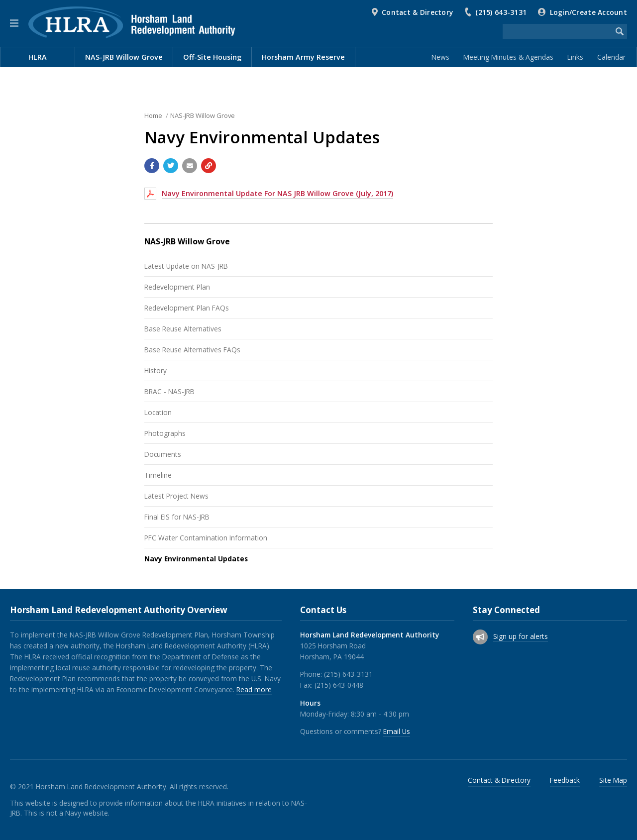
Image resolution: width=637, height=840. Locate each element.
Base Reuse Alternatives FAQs (192, 350)
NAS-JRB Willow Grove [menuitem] (124, 57)
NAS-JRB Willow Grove (203, 115)
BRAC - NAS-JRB (169, 391)
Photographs (165, 433)
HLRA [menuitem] (38, 57)
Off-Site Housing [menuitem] (212, 57)
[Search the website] (557, 31)
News (440, 57)
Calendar (611, 57)
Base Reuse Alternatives (183, 329)
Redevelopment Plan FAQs (187, 308)
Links (575, 57)
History (156, 370)
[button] (14, 23)
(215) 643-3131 (501, 12)
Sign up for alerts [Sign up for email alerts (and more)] (521, 636)
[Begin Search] (620, 31)
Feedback (565, 780)
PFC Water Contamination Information (206, 538)
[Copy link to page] (209, 166)
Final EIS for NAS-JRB (177, 517)
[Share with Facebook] (152, 166)
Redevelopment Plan (177, 287)
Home (153, 115)
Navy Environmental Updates (196, 559)
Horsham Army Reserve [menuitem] (303, 57)
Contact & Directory (417, 12)
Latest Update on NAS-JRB (186, 266)
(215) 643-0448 (339, 685)
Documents (163, 454)
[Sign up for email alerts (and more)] (480, 637)
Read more (254, 689)
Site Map (613, 780)
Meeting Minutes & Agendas (508, 57)
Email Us (397, 731)
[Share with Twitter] (171, 166)
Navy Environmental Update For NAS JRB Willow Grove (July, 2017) (277, 193)
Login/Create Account (588, 12)
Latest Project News (176, 496)
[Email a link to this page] (190, 166)
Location (158, 412)
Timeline (158, 475)
